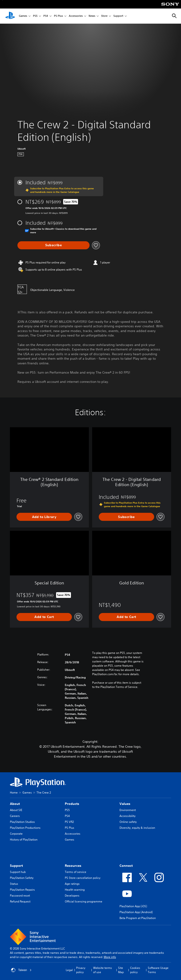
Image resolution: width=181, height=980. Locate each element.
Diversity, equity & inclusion (137, 828)
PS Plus (58, 16)
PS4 (46, 16)
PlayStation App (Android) (136, 912)
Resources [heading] (73, 866)
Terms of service (76, 872)
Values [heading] (125, 804)
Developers (72, 896)
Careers (15, 816)
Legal (69, 970)
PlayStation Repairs (22, 890)
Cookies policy (135, 970)
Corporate (16, 834)
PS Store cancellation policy (83, 878)
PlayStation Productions (25, 828)
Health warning (75, 890)
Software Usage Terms (158, 970)
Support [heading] (16, 866)
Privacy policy (81, 970)
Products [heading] (72, 804)
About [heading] (15, 804)
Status (14, 884)
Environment (128, 810)
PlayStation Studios (22, 822)
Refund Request (20, 901)
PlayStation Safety (22, 878)
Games (23, 16)
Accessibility (128, 816)
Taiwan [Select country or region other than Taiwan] (21, 970)
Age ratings (72, 884)
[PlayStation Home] (10, 16)
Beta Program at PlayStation (138, 918)
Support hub (18, 872)
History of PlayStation (24, 840)
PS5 (35, 16)
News (92, 16)
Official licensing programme (84, 901)
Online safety (128, 822)
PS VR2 (69, 822)
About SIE (16, 810)
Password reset (20, 896)
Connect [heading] (126, 866)
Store (104, 16)
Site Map (121, 970)
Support (118, 16)
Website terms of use (103, 970)
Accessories (76, 16)
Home (14, 792)
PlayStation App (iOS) (133, 906)
